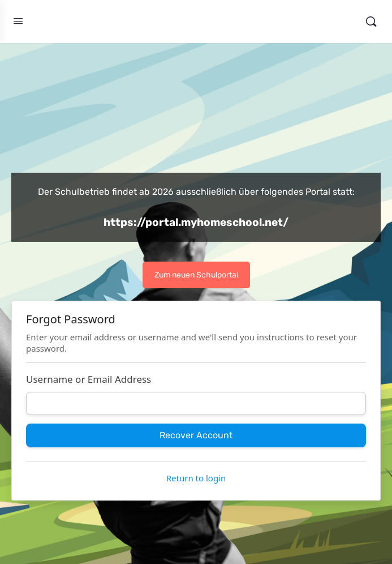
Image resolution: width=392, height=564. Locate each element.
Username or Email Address (89, 379)
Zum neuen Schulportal (196, 275)
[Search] (371, 22)
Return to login (196, 478)
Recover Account (196, 435)
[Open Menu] (18, 21)
